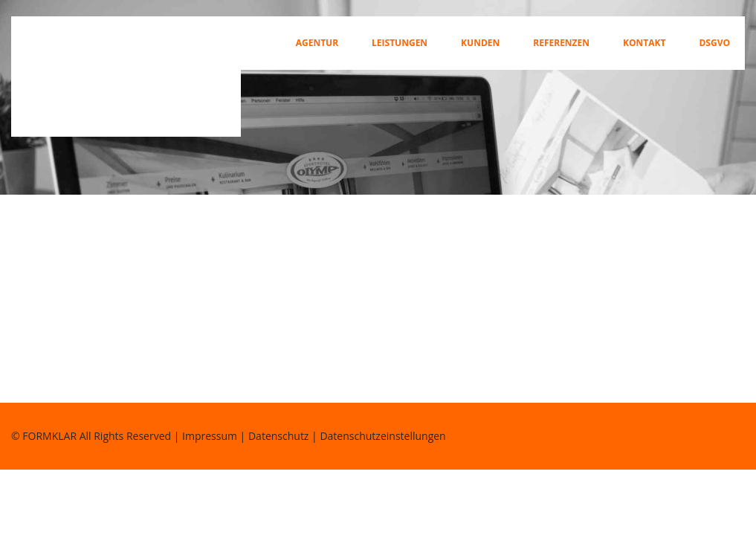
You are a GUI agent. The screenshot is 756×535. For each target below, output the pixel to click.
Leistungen (400, 43)
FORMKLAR (49, 436)
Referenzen (561, 43)
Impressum (210, 436)
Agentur (317, 43)
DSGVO (714, 43)
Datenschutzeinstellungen (382, 436)
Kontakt (644, 43)
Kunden (480, 43)
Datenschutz (278, 436)
